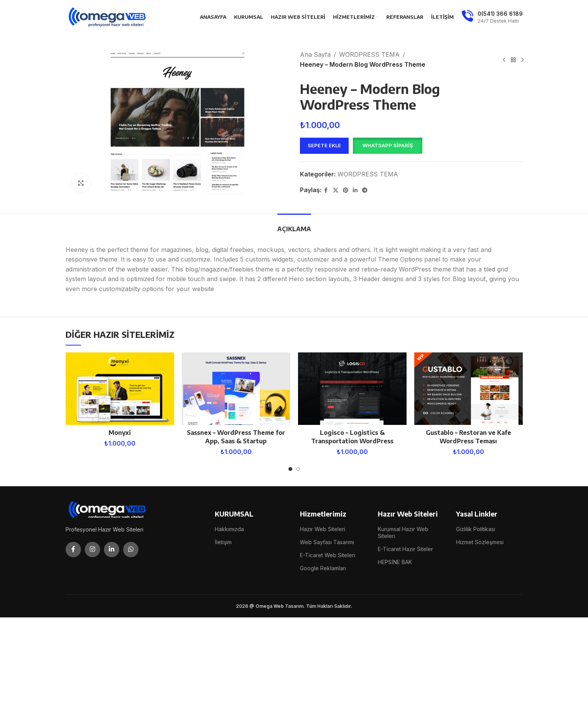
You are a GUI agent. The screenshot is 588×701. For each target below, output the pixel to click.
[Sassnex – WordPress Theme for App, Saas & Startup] (236, 389)
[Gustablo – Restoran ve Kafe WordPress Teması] (469, 389)
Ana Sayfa (315, 54)
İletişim (223, 542)
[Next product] (522, 60)
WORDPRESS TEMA (369, 54)
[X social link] (336, 190)
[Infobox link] (492, 17)
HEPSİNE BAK (395, 562)
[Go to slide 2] (298, 469)
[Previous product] (504, 60)
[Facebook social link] (326, 190)
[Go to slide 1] (290, 469)
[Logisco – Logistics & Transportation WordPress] (352, 389)
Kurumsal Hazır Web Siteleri (403, 532)
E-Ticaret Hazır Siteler (405, 549)
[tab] (294, 225)
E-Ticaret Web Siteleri (328, 555)
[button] (387, 146)
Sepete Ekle (324, 145)
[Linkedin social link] (355, 190)
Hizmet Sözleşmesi (480, 542)
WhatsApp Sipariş (388, 145)
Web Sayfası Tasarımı (327, 542)
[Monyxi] (120, 389)
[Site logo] (108, 16)
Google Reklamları (323, 568)
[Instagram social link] (92, 550)
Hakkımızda (229, 529)
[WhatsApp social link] (131, 550)
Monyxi (120, 433)
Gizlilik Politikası (476, 529)
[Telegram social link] (365, 190)
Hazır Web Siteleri (323, 529)
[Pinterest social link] (346, 190)
